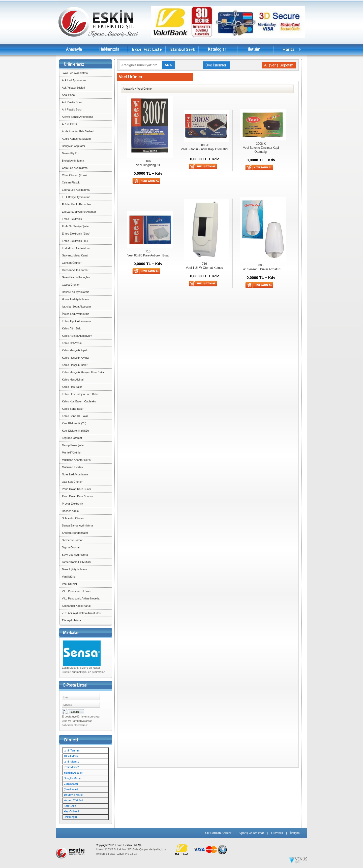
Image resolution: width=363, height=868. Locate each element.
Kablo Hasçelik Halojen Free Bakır (83, 372)
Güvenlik (277, 833)
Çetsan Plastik (71, 182)
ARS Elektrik (70, 124)
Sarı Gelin (70, 806)
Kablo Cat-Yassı (72, 343)
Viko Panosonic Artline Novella (81, 598)
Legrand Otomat (72, 438)
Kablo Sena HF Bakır (75, 416)
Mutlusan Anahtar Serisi (77, 460)
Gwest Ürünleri (71, 285)
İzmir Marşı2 (71, 767)
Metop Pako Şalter (73, 445)
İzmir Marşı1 (71, 762)
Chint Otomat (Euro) (74, 175)
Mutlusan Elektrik (73, 467)
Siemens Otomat (72, 540)
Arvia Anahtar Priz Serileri (78, 131)
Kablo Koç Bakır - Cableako (79, 401)
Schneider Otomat (73, 518)
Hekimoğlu (70, 817)
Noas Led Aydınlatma (75, 474)
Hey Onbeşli (71, 811)
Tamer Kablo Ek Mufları (76, 562)
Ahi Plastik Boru (72, 109)
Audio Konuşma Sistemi (77, 139)
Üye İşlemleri (216, 65)
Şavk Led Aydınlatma (75, 555)
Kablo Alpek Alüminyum (77, 321)
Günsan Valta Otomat (75, 270)
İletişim (295, 833)
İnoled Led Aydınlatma (76, 314)
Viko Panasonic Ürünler (77, 591)
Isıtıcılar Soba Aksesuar (77, 307)
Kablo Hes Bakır (72, 387)
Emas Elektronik (72, 219)
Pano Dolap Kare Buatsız (78, 496)
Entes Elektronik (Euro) (76, 234)
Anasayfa (129, 89)
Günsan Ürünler (72, 263)
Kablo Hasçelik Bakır (75, 365)
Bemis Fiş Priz (71, 153)
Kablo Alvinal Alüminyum (77, 336)
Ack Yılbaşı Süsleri (74, 88)
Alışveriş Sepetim (279, 65)
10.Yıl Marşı (71, 756)
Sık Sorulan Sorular (218, 833)
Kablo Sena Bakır (73, 409)
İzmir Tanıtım (72, 750)
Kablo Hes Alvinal (73, 380)
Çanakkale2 (71, 789)
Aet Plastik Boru (72, 102)
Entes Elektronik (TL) (75, 241)
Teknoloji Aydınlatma (75, 569)
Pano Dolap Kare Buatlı (77, 489)
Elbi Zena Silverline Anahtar (79, 212)
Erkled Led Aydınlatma (76, 248)
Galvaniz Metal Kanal (75, 255)
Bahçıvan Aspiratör (74, 146)
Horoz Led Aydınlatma (76, 299)
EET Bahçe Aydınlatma (76, 197)
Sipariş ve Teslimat (251, 833)
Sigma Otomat (71, 547)
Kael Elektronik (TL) (74, 423)
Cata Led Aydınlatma (75, 168)
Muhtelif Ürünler (72, 452)
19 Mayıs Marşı (73, 795)
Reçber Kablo (70, 511)
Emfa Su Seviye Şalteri (76, 226)
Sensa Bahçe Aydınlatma (78, 525)
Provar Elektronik (73, 504)
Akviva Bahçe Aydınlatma (78, 117)
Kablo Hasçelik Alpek (75, 350)
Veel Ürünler (70, 584)
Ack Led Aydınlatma (74, 80)
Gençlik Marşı (72, 778)
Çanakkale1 (71, 784)
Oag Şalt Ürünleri (73, 482)
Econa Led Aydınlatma (76, 190)
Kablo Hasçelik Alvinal (76, 358)
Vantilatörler (69, 577)
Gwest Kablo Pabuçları (76, 277)
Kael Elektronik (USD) (75, 431)
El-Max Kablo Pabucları (77, 204)
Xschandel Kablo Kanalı (77, 606)
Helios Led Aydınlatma (76, 292)
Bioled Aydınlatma (73, 161)
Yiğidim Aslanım (74, 773)
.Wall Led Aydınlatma (75, 73)
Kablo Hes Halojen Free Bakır (80, 394)
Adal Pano (68, 95)
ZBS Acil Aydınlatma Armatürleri (82, 613)
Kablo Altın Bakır (72, 328)
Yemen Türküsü (73, 800)
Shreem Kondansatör (75, 533)
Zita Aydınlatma (72, 620)
